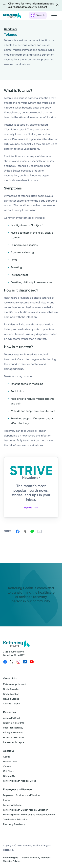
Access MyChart (12, 718)
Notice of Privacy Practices (36, 858)
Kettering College (12, 805)
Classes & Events (12, 704)
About (6, 757)
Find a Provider (11, 689)
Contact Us (9, 776)
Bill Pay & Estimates (13, 732)
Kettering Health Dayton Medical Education (26, 810)
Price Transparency (13, 728)
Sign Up (31, 508)
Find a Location (11, 694)
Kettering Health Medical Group (20, 781)
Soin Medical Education (15, 819)
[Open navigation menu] (54, 15)
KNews (7, 800)
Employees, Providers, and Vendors (22, 795)
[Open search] (38, 15)
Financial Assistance (13, 737)
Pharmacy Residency (14, 824)
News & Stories (11, 699)
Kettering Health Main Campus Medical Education (29, 815)
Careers (7, 766)
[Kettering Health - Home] (12, 15)
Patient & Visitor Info (14, 723)
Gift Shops (9, 771)
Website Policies (12, 861)
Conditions (11, 29)
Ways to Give (10, 761)
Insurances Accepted (14, 742)
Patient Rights (11, 858)
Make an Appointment (15, 684)
